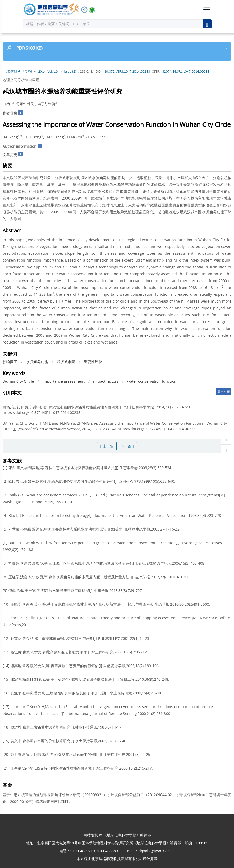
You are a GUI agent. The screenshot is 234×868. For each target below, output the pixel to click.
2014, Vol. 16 (48, 72)
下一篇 (127, 446)
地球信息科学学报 (17, 72)
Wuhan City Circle (18, 381)
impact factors (106, 381)
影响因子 (10, 362)
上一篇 (107, 446)
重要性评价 (93, 362)
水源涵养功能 (37, 362)
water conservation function (152, 381)
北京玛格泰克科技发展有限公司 (117, 859)
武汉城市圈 (66, 362)
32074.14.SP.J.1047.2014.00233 (186, 72)
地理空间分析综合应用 (21, 80)
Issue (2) (70, 72)
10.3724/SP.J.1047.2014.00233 (127, 72)
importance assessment (64, 381)
